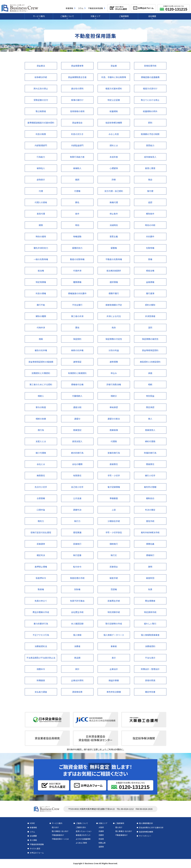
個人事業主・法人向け (60, 831)
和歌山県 (102, 843)
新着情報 (33, 827)
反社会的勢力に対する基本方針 (151, 827)
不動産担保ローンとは (60, 839)
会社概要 (33, 836)
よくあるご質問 (81, 843)
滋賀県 (101, 847)
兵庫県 (101, 831)
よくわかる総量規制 (83, 839)
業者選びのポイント (83, 835)
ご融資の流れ (81, 827)
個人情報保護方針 (146, 823)
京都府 (101, 835)
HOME (32, 823)
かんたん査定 (35, 848)
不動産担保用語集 (37, 844)
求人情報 (33, 840)
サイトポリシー (145, 836)
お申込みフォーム (37, 853)
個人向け (55, 827)
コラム (32, 832)
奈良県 (101, 839)
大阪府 (101, 827)
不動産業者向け (58, 835)
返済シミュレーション (84, 831)
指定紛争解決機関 (146, 832)
